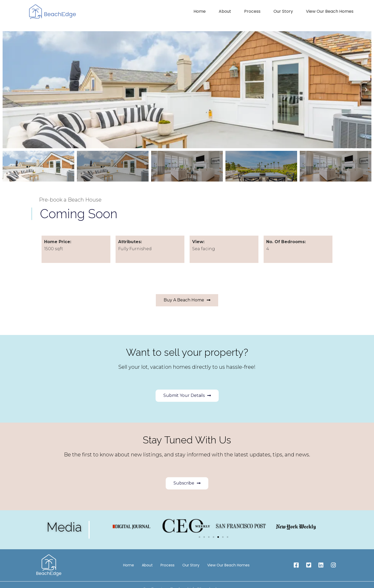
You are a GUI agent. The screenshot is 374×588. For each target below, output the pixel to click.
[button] (8, 90)
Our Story (283, 11)
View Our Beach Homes (330, 11)
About (225, 11)
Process (252, 11)
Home (200, 11)
